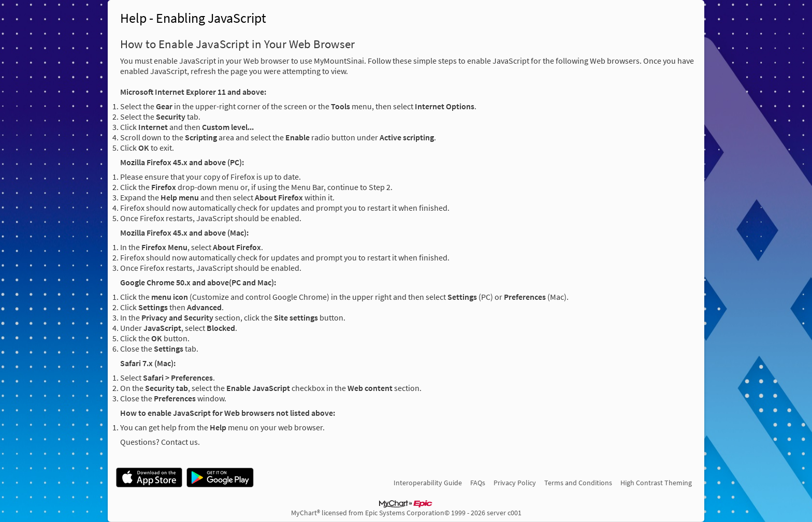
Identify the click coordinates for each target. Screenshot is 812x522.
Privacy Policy (515, 483)
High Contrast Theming (656, 483)
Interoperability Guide (428, 483)
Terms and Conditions (578, 483)
